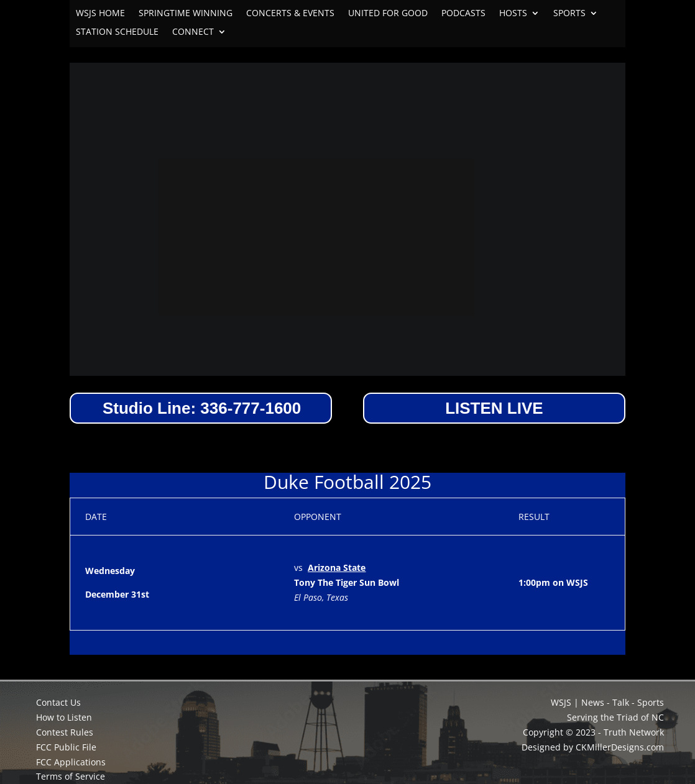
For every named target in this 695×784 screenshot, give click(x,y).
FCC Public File (66, 747)
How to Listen (64, 717)
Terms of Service (71, 776)
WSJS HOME (100, 14)
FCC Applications (71, 762)
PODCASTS (463, 14)
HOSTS (513, 14)
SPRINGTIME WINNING (186, 14)
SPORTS (569, 14)
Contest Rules (65, 732)
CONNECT (193, 32)
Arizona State (337, 567)
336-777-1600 (251, 408)
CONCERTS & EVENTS (290, 14)
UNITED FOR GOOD (388, 14)
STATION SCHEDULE (117, 32)
